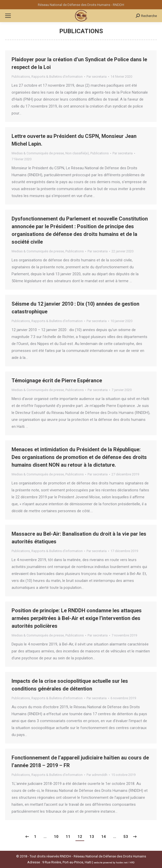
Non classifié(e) (77, 153)
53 (126, 837)
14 (104, 837)
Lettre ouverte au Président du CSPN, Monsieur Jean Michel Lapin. (74, 140)
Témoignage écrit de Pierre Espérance (57, 380)
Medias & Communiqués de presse (38, 153)
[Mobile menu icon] (8, 16)
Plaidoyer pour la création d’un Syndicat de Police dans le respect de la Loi (79, 63)
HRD (132, 862)
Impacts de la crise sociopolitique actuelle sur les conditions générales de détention (70, 685)
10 (56, 837)
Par (97, 77)
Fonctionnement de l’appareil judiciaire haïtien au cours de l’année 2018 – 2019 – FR (80, 761)
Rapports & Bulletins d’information (57, 77)
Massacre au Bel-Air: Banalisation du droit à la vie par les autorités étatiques (79, 538)
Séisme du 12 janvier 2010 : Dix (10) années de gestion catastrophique (75, 308)
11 (68, 837)
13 (92, 837)
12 (80, 837)
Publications (21, 77)
